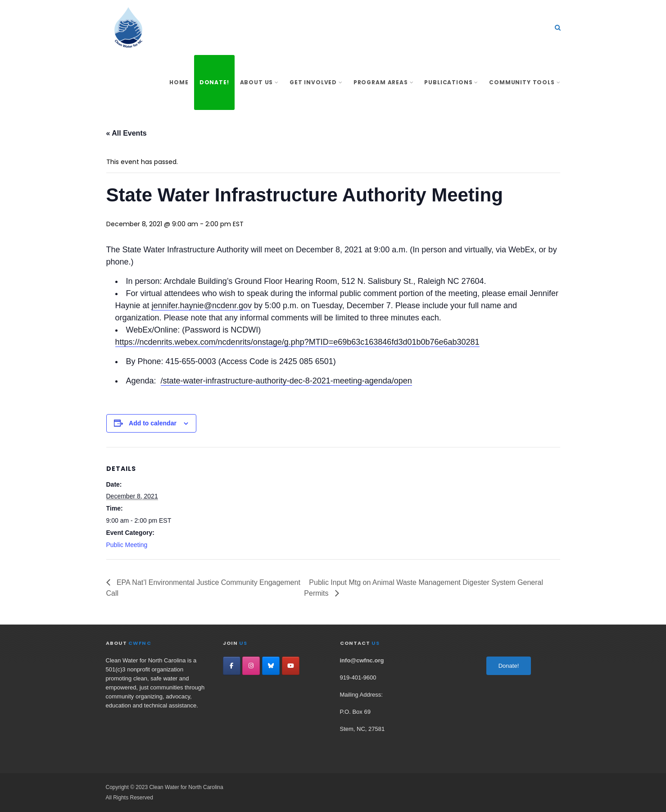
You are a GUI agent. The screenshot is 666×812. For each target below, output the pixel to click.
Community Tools (525, 82)
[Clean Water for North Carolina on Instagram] (251, 666)
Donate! (214, 82)
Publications (451, 82)
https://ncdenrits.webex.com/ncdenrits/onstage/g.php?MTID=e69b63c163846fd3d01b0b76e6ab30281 (297, 342)
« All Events (127, 133)
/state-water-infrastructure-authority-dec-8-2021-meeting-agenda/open (286, 381)
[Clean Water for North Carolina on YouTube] (291, 666)
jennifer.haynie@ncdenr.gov (202, 306)
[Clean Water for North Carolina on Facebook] (232, 666)
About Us (259, 82)
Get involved (316, 82)
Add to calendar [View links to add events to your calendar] (153, 423)
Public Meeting (127, 545)
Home (179, 82)
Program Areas (384, 82)
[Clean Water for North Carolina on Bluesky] (271, 666)
